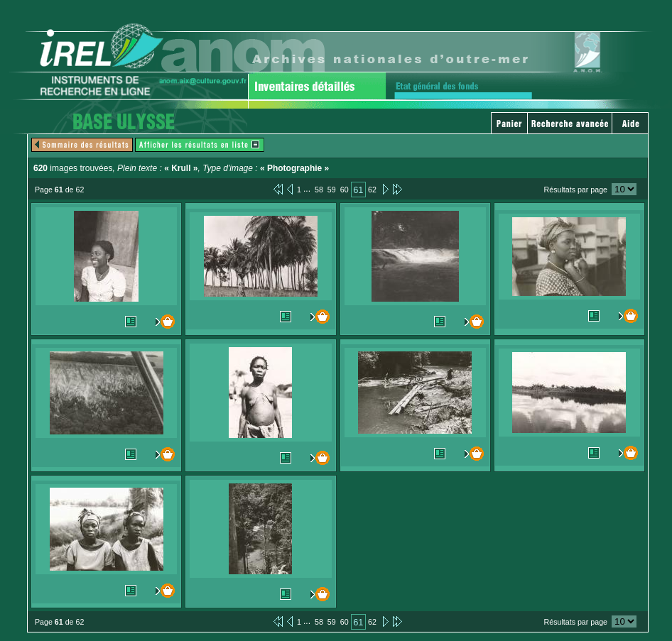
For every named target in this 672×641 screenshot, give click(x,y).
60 (345, 190)
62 (372, 190)
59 (332, 190)
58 (319, 190)
